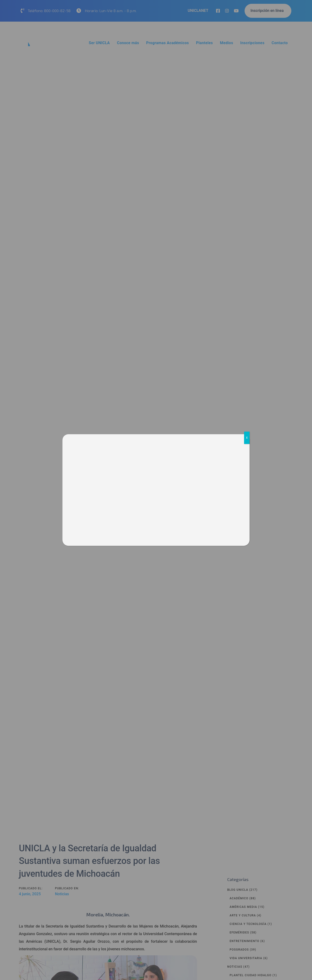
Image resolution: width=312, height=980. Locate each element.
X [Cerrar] (247, 438)
